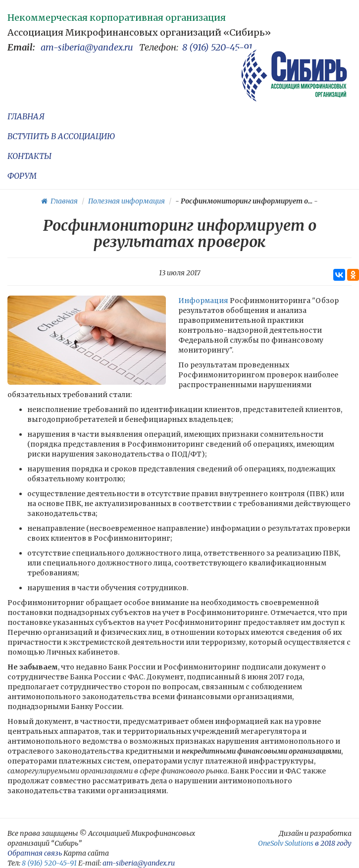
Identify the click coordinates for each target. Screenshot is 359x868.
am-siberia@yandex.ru (87, 47)
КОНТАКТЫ (29, 156)
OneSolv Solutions (286, 843)
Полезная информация (127, 201)
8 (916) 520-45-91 (217, 47)
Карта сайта (86, 853)
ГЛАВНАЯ (26, 116)
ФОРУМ (22, 176)
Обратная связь (35, 853)
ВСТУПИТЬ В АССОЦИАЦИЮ (61, 136)
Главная (59, 201)
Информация (203, 301)
